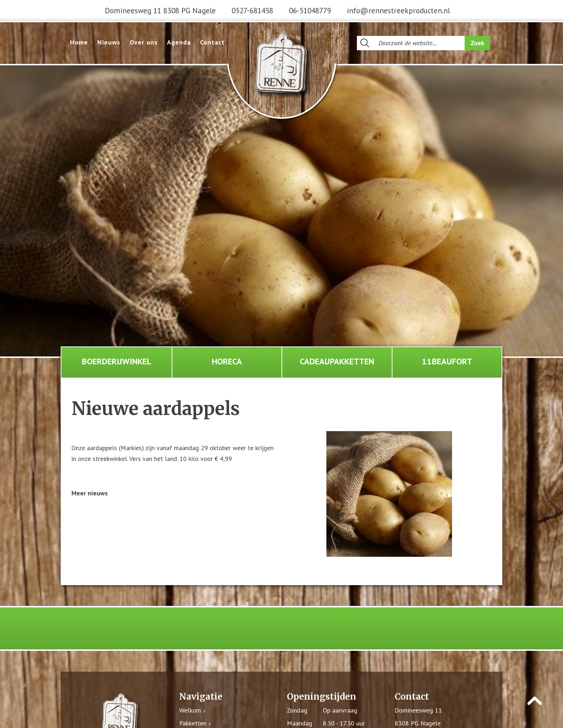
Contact (212, 42)
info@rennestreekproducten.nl (398, 11)
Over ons (144, 42)
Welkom (190, 711)
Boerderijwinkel (117, 361)
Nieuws (109, 42)
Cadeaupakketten (337, 361)
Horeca (227, 361)
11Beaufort (447, 361)
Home (79, 42)
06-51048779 (310, 11)
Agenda (179, 42)
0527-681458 (252, 11)
